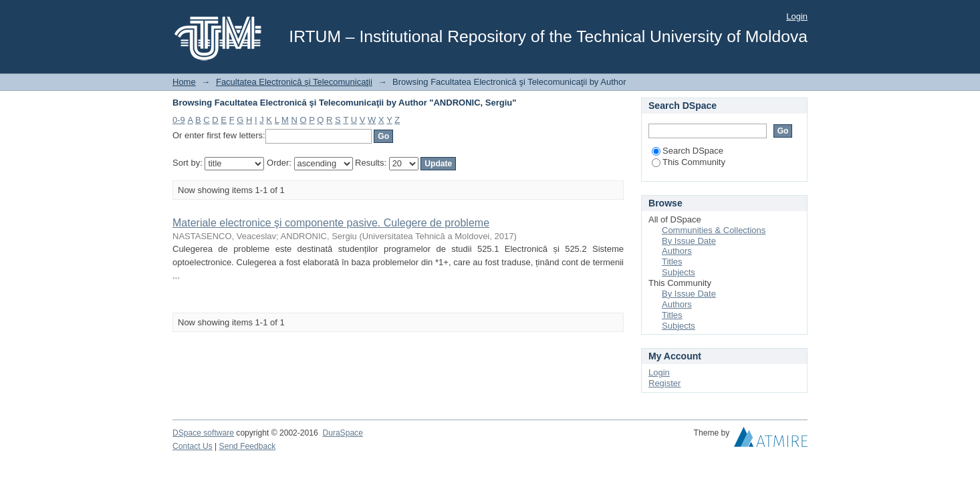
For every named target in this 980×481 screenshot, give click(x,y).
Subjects (679, 272)
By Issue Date (689, 241)
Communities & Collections (714, 230)
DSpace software (203, 433)
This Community (689, 162)
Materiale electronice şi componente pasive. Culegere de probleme (331, 223)
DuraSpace (342, 433)
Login (797, 16)
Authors (677, 251)
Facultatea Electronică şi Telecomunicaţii (294, 82)
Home (184, 82)
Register (664, 383)
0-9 (179, 120)
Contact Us (193, 446)
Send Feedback (248, 446)
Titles (672, 262)
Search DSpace (688, 151)
